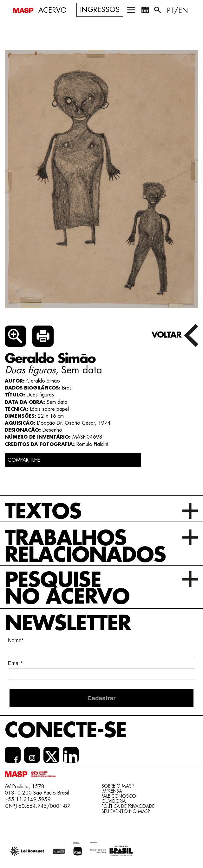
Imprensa (112, 791)
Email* (15, 663)
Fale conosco (119, 796)
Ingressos (100, 10)
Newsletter (68, 624)
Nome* (16, 640)
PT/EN (177, 11)
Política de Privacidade (128, 806)
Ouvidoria (114, 801)
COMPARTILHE (24, 460)
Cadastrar (102, 698)
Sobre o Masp (118, 786)
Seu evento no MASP (126, 811)
